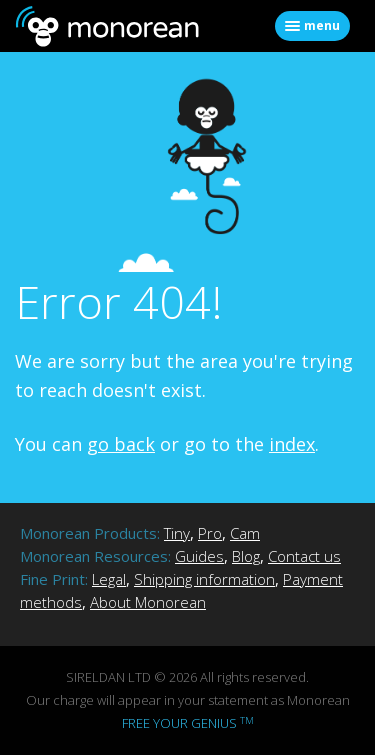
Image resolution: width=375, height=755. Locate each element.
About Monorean (148, 602)
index (292, 444)
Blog (246, 556)
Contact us (304, 556)
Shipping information (204, 579)
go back (121, 444)
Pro (210, 533)
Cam (245, 533)
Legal (109, 579)
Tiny (177, 533)
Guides (199, 556)
